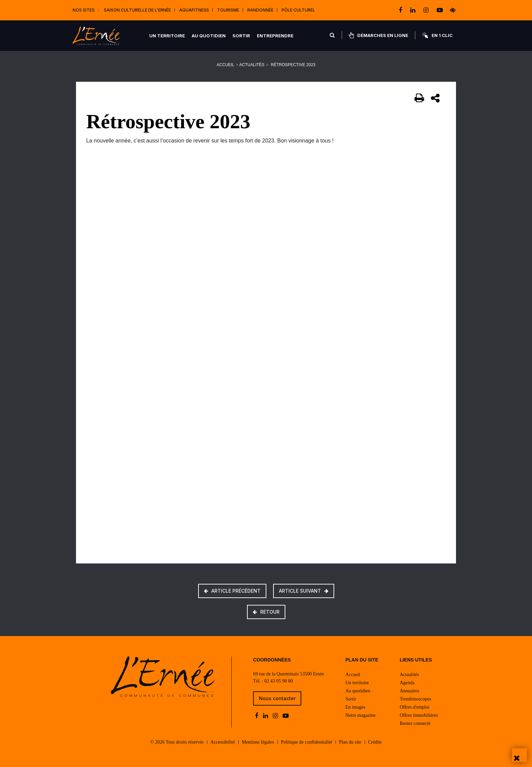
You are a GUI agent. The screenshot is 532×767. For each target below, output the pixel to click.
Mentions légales (258, 742)
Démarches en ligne (378, 35)
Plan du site (350, 742)
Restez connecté (415, 723)
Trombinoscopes (415, 699)
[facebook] (401, 10)
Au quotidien (209, 36)
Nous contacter (277, 698)
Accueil (226, 65)
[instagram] (427, 10)
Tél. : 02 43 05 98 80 (273, 681)
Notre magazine (360, 715)
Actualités (252, 65)
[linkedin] (413, 10)
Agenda (407, 683)
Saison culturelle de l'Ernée (137, 10)
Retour (266, 612)
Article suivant (304, 591)
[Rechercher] (332, 35)
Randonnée (260, 10)
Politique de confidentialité (307, 742)
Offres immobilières (419, 715)
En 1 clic (437, 35)
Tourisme (228, 10)
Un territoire (167, 36)
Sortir (241, 36)
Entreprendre (275, 36)
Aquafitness (194, 10)
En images (355, 707)
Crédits (375, 742)
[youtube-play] (440, 10)
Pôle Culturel (298, 10)
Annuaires (410, 691)
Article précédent (232, 591)
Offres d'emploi (414, 707)
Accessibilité (223, 742)
